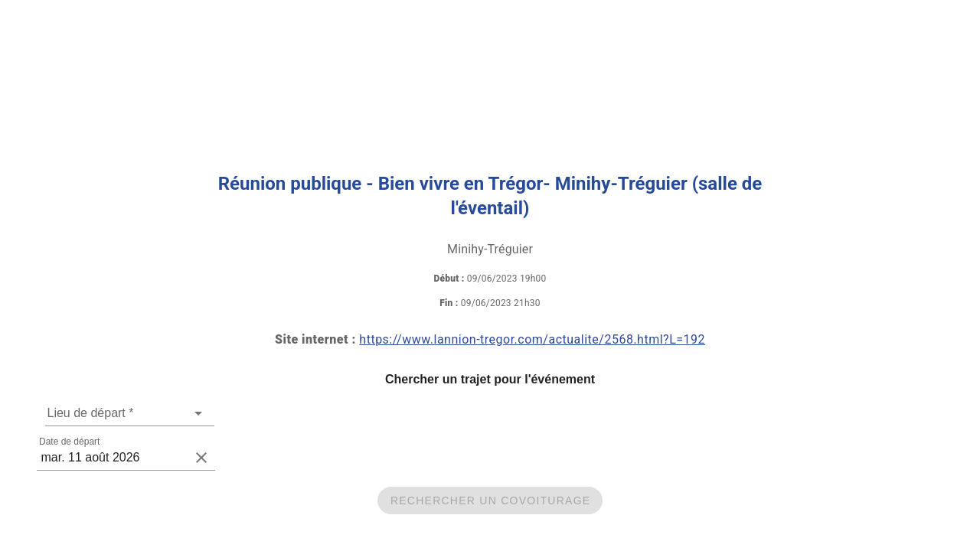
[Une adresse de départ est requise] (118, 413)
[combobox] (130, 413)
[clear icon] (201, 458)
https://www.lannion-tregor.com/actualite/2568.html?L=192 (532, 339)
